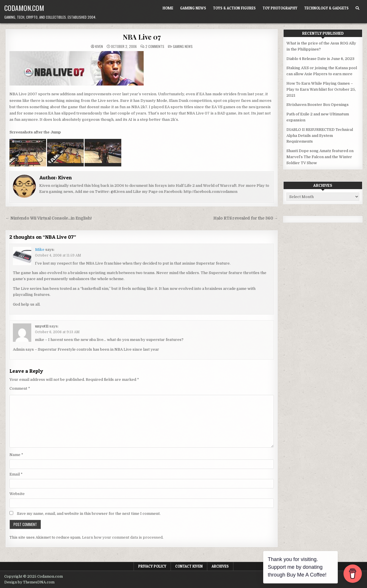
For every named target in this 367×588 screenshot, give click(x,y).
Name (16, 455)
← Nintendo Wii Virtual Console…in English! (49, 218)
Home (168, 8)
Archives (220, 566)
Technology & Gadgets (326, 8)
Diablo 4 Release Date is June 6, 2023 (320, 59)
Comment (20, 388)
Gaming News (193, 8)
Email (16, 474)
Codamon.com (24, 8)
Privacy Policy (152, 566)
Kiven (99, 46)
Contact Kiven (189, 566)
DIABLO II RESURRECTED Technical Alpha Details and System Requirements (320, 136)
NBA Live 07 (142, 37)
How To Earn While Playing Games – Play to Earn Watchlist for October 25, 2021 (321, 89)
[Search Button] (357, 8)
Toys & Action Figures (234, 8)
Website (17, 494)
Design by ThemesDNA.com (29, 582)
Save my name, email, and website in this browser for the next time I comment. (89, 514)
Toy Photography (280, 8)
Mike (40, 250)
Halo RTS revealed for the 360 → (246, 218)
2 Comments (155, 46)
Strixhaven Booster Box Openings (318, 105)
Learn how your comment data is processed (122, 537)
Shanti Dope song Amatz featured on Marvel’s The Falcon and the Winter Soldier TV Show (320, 157)
